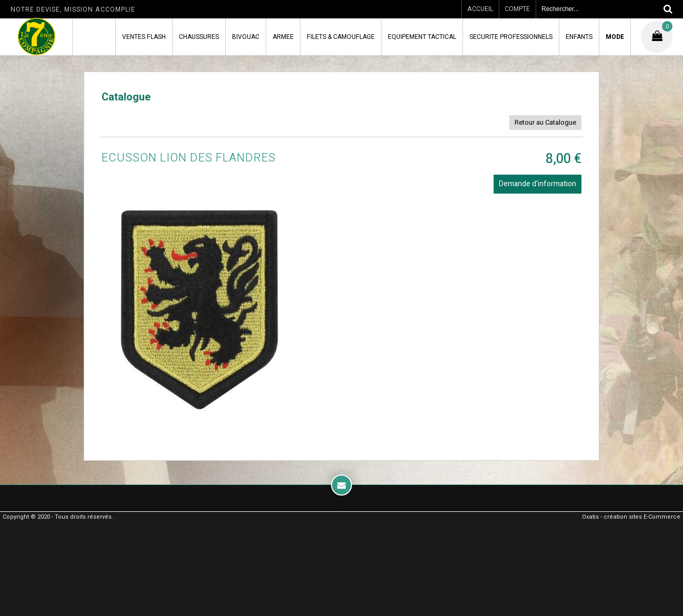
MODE (615, 37)
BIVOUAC (246, 37)
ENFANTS (579, 37)
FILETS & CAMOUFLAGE (341, 37)
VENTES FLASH (144, 37)
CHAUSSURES (199, 37)
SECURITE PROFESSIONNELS (511, 37)
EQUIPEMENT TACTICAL (422, 37)
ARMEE (283, 37)
